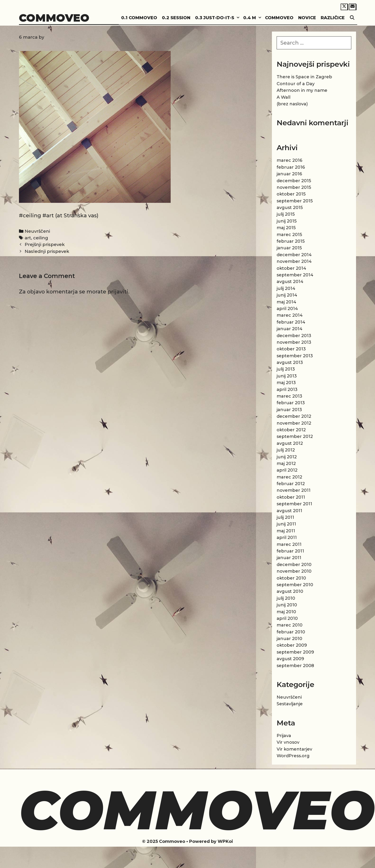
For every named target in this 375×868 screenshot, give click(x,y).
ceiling (41, 238)
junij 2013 (287, 376)
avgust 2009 (290, 659)
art (28, 238)
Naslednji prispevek (47, 251)
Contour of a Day (296, 84)
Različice (333, 18)
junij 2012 (287, 457)
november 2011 (294, 490)
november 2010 (294, 571)
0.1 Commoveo (139, 18)
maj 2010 (286, 612)
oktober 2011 (291, 497)
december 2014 (294, 255)
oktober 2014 (291, 268)
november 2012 (294, 423)
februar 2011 (290, 551)
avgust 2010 (290, 591)
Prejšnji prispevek (45, 244)
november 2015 (294, 187)
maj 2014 (286, 302)
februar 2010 (291, 632)
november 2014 (294, 261)
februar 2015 (291, 241)
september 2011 (294, 504)
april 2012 (287, 470)
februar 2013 (291, 403)
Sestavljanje (290, 704)
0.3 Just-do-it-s (218, 18)
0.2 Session (176, 18)
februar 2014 (291, 322)
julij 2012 (286, 450)
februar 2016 (291, 167)
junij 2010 (287, 605)
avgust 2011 (289, 511)
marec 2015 (289, 235)
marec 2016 (289, 160)
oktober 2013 (291, 349)
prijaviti (118, 292)
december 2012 (294, 416)
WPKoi (225, 841)
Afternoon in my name (302, 90)
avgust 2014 (290, 282)
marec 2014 (290, 315)
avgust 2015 (290, 208)
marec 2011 (289, 544)
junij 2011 (286, 524)
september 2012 (295, 436)
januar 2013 (289, 410)
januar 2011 (289, 558)
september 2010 (295, 585)
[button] (238, 18)
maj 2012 (286, 464)
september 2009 (295, 652)
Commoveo (54, 18)
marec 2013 (289, 396)
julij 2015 (286, 214)
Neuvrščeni (37, 231)
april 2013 (287, 390)
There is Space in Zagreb (304, 77)
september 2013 (295, 356)
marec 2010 (290, 625)
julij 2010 (286, 598)
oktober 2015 (291, 194)
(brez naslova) (292, 104)
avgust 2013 (290, 362)
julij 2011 (285, 517)
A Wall (284, 97)
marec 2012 (289, 477)
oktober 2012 (291, 430)
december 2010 (294, 565)
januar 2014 (290, 329)
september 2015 (295, 201)
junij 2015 (287, 221)
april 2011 (287, 538)
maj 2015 (286, 228)
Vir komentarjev (294, 749)
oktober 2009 (292, 645)
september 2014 (295, 275)
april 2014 (287, 309)
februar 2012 (291, 484)
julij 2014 (286, 288)
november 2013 (294, 342)
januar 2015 (289, 248)
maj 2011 (286, 531)
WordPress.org (293, 756)
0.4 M (253, 18)
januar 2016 (289, 174)
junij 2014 (287, 295)
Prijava (284, 736)
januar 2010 (289, 639)
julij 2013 (286, 369)
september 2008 (295, 666)
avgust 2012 (290, 443)
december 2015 (294, 181)
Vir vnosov (288, 742)
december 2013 (294, 336)
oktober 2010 (291, 578)
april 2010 (287, 618)
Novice (307, 18)
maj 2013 (286, 383)
